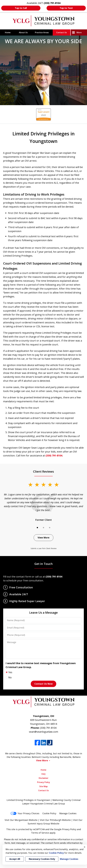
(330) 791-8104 (54, 456)
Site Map (43, 786)
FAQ (43, 774)
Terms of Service (40, 833)
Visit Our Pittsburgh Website (55, 820)
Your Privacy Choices (25, 813)
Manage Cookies (68, 813)
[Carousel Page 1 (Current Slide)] (37, 528)
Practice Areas (42, 32)
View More (43, 538)
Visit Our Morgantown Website (21, 820)
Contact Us (62, 32)
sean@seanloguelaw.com (43, 732)
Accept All (15, 859)
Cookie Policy (49, 813)
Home (8, 32)
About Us (23, 32)
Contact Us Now (43, 684)
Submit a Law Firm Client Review (44, 548)
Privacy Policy (44, 782)
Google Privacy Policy (65, 829)
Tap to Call (21, 8)
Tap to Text (66, 8)
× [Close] (85, 847)
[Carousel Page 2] (43, 528)
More (79, 32)
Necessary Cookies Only (42, 859)
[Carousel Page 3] (50, 528)
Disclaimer (44, 778)
